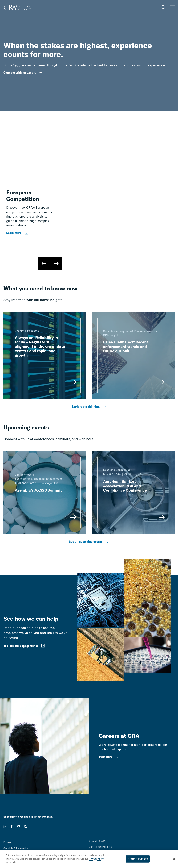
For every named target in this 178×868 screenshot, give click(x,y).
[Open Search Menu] (163, 7)
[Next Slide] (56, 264)
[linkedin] (5, 826)
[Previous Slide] (44, 264)
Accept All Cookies (138, 859)
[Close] (174, 859)
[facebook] (12, 826)
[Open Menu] (172, 7)
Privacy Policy (96, 859)
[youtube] (19, 826)
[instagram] (26, 826)
